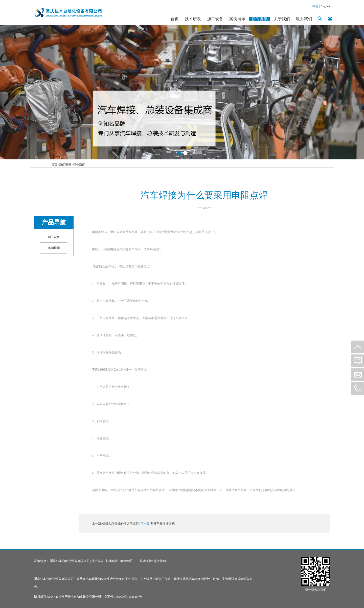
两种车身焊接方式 (163, 523)
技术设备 (98, 561)
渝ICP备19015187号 (129, 597)
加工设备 (54, 237)
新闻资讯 (65, 165)
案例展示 (54, 248)
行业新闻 (79, 165)
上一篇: (97, 523)
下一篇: (145, 523)
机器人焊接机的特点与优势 (120, 523)
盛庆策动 (160, 561)
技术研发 (112, 561)
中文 (315, 6)
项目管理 (126, 561)
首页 (55, 165)
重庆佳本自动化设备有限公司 (70, 561)
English (325, 6)
